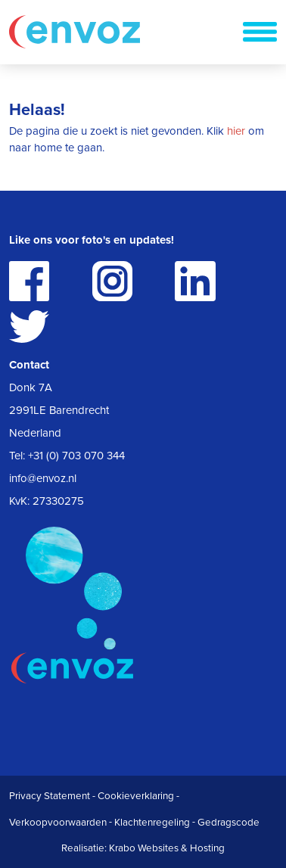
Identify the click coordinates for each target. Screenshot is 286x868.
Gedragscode (228, 823)
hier (236, 131)
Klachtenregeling (152, 823)
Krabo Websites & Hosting (167, 848)
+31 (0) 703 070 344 (76, 456)
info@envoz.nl (43, 478)
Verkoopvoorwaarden (58, 823)
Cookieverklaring (136, 796)
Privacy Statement (50, 796)
